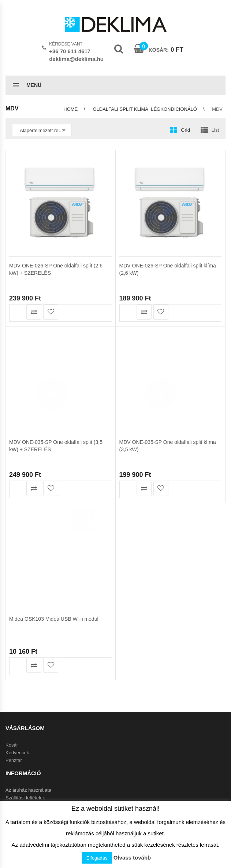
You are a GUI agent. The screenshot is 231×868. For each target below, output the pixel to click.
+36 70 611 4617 (70, 51)
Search (119, 49)
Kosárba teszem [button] (17, 312)
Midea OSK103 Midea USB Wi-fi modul (54, 516)
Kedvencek (17, 753)
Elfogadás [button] (97, 858)
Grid (185, 130)
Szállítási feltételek (25, 798)
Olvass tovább (132, 858)
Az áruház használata (28, 790)
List (215, 130)
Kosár (12, 745)
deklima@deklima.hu (76, 59)
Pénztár (14, 760)
